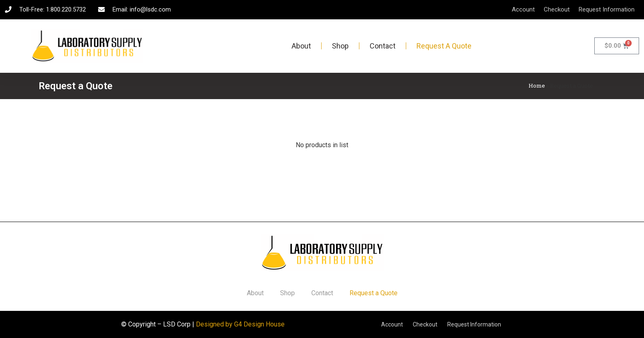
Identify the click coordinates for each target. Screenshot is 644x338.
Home (537, 86)
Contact (383, 46)
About (301, 46)
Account (523, 9)
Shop (340, 46)
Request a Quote (444, 46)
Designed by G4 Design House (240, 324)
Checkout (557, 9)
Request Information (607, 9)
